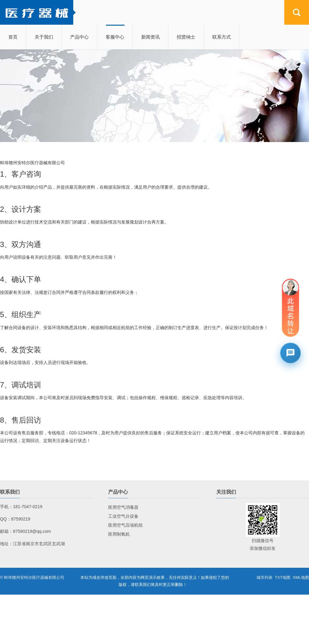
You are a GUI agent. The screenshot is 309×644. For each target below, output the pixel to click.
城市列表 (265, 577)
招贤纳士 (186, 37)
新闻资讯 (150, 37)
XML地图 (301, 577)
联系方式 (222, 37)
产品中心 (79, 37)
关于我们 (44, 37)
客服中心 (115, 37)
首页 (13, 37)
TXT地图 (283, 577)
